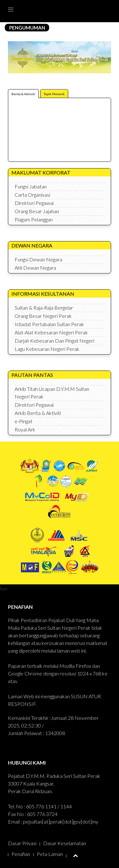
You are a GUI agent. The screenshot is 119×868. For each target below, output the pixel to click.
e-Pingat (23, 421)
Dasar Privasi (22, 843)
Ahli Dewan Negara (35, 268)
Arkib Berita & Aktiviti (38, 413)
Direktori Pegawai (34, 203)
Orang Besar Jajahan (37, 211)
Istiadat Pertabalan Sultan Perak (49, 324)
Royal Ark (25, 429)
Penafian (21, 854)
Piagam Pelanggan (34, 219)
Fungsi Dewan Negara (38, 259)
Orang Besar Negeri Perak (43, 316)
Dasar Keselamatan (65, 843)
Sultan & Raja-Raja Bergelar (44, 308)
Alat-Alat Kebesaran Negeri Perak (51, 332)
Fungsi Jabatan (31, 186)
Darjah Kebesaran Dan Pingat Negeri (54, 341)
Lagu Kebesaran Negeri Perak (47, 349)
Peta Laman (50, 854)
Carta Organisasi (32, 195)
